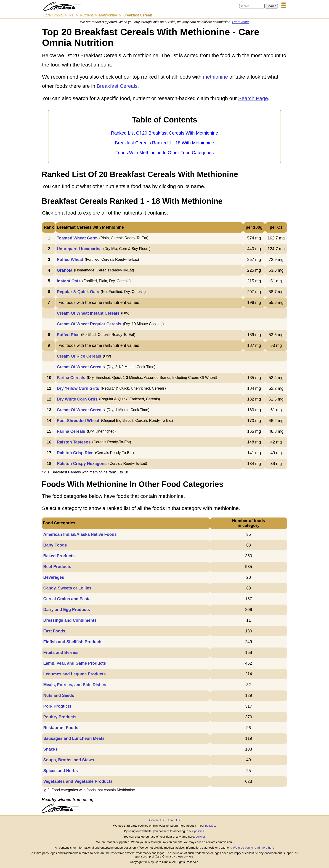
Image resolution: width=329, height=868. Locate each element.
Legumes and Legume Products (74, 674)
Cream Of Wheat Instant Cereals (88, 313)
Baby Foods (55, 545)
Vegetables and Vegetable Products (78, 781)
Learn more (241, 22)
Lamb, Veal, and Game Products (74, 663)
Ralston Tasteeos (74, 442)
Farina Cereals (71, 378)
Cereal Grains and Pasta (67, 599)
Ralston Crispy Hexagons (82, 464)
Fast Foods (54, 631)
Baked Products (59, 556)
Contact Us (157, 820)
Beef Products (57, 567)
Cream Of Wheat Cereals (81, 367)
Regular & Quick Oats (78, 292)
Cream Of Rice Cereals (79, 356)
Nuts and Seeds (59, 695)
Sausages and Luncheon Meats (74, 738)
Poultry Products (60, 717)
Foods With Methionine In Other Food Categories (164, 153)
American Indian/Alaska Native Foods (80, 534)
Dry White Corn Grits (77, 399)
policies (210, 826)
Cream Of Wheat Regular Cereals (89, 324)
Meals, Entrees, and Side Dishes (75, 685)
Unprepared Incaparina (79, 249)
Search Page (253, 98)
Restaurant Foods (61, 728)
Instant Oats (69, 281)
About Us (174, 820)
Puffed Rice (68, 335)
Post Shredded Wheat (78, 421)
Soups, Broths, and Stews (69, 760)
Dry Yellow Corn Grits (78, 388)
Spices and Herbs (60, 771)
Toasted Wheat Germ (77, 238)
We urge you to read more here (253, 848)
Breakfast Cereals (117, 86)
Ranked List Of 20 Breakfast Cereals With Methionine (164, 133)
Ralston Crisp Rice (75, 453)
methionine (215, 77)
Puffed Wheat (70, 260)
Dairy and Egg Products (66, 610)
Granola (65, 270)
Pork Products (57, 706)
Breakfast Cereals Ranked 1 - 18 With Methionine (164, 143)
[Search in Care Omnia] (252, 6)
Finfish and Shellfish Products (73, 642)
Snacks (50, 749)
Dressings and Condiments (70, 620)
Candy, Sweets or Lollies (67, 588)
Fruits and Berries (61, 653)
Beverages (54, 577)
